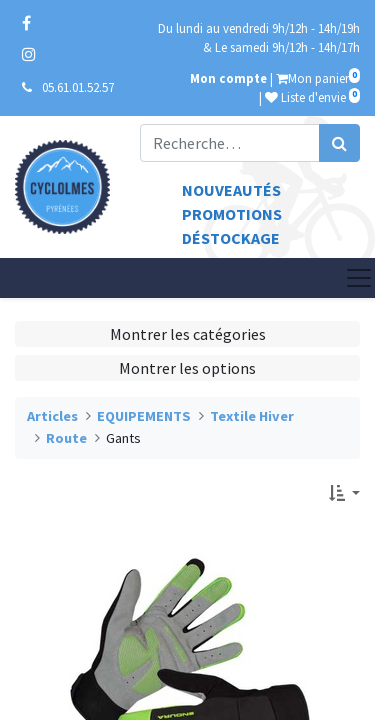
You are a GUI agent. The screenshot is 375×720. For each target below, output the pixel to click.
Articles (52, 416)
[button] (344, 493)
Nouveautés (231, 190)
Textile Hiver (252, 416)
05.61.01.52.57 (78, 87)
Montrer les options (187, 368)
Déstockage (231, 238)
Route (66, 438)
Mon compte (228, 78)
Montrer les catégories (188, 334)
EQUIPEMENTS (144, 416)
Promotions (232, 214)
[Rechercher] (339, 143)
